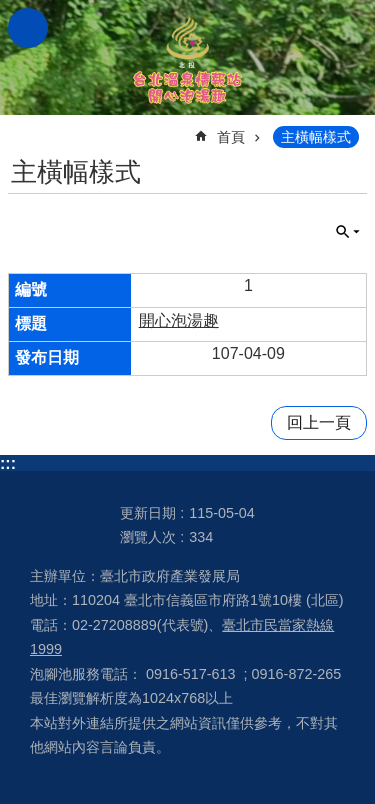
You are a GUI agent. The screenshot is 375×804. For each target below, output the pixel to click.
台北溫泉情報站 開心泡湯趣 (188, 57)
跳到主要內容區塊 (10, 10)
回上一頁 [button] (319, 422)
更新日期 (148, 513)
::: (8, 463)
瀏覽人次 (148, 537)
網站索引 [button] (28, 28)
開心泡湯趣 (179, 320)
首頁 (231, 137)
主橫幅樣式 (316, 137)
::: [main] (21, 128)
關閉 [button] (348, 232)
